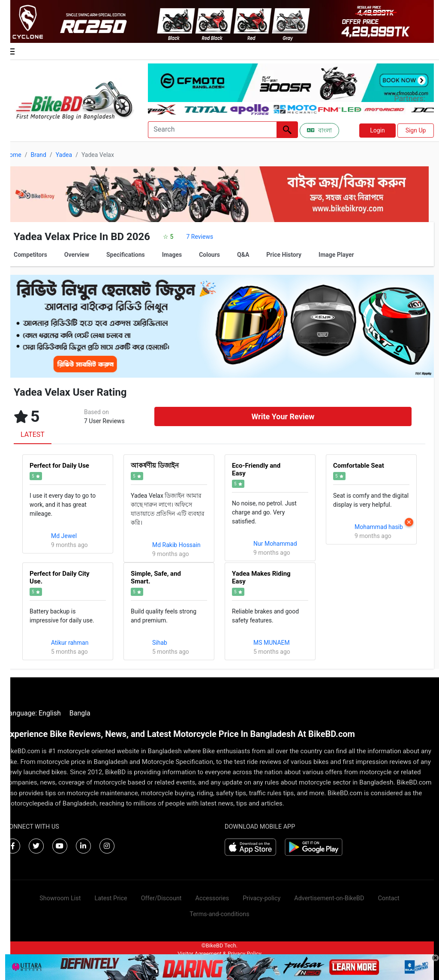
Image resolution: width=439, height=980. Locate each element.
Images (172, 255)
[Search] (212, 130)
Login (377, 130)
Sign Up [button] (416, 130)
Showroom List (60, 898)
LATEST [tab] (33, 434)
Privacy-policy (262, 898)
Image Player (336, 255)
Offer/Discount (161, 898)
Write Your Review (283, 416)
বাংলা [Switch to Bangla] (319, 130)
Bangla (80, 713)
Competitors (30, 255)
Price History (284, 255)
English (50, 713)
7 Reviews (200, 237)
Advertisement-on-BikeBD (329, 898)
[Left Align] (287, 130)
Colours (209, 255)
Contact (388, 898)
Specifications (126, 255)
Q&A (243, 255)
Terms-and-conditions (219, 914)
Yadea (64, 155)
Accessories (212, 898)
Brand (38, 155)
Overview (77, 255)
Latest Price (111, 898)
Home (13, 155)
